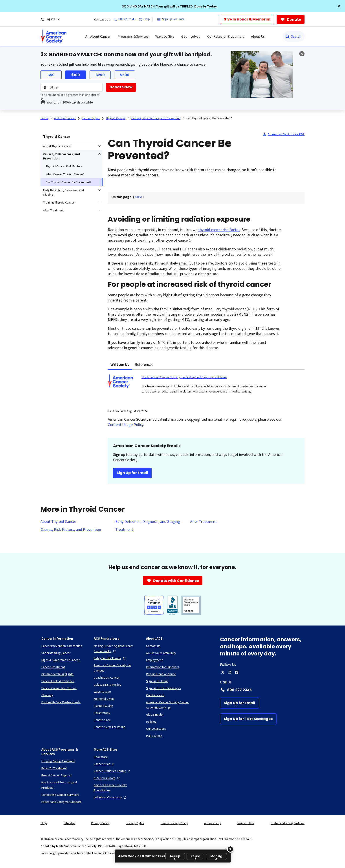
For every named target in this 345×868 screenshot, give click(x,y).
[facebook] (237, 672)
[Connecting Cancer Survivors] (60, 795)
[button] (339, 6)
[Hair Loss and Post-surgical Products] (64, 785)
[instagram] (230, 672)
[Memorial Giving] (104, 699)
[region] (173, 856)
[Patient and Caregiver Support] (61, 802)
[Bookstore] (101, 757)
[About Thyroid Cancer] (58, 522)
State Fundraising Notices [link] (288, 823)
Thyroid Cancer (57, 136)
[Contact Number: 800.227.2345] (262, 690)
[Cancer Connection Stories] (59, 688)
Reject (195, 857)
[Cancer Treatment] (53, 667)
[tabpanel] (206, 387)
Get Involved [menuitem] (191, 36)
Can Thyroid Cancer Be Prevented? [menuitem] (69, 182)
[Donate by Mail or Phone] (110, 727)
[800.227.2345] (125, 19)
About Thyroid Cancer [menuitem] (57, 146)
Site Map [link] (69, 823)
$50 (51, 75)
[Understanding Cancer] (56, 653)
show (138, 197)
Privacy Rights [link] (135, 823)
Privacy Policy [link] (100, 823)
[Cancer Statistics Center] (112, 771)
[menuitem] (54, 36)
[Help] (145, 19)
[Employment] (154, 660)
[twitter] (223, 672)
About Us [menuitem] (258, 36)
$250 (100, 75)
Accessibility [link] (213, 823)
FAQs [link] (44, 823)
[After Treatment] (203, 522)
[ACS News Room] (107, 778)
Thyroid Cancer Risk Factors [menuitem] (64, 166)
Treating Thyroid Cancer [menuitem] (59, 202)
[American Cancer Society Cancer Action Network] (169, 705)
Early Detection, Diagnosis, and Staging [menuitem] (63, 192)
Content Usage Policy (126, 425)
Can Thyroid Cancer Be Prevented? (209, 118)
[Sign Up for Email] (239, 703)
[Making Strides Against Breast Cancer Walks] (116, 648)
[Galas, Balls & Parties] (107, 685)
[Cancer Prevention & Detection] (62, 646)
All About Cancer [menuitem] (98, 36)
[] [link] (138, 197)
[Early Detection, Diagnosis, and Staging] (148, 522)
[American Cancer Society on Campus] (116, 668)
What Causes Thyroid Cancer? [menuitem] (65, 174)
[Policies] (151, 722)
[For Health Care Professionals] (61, 702)
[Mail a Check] (154, 736)
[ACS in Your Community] (161, 653)
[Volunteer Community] (110, 797)
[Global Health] (155, 714)
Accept (175, 857)
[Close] (230, 849)
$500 (125, 75)
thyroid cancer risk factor (219, 230)
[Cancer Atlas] (105, 764)
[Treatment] (124, 529)
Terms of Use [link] (246, 823)
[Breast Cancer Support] (56, 775)
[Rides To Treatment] (54, 768)
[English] (53, 19)
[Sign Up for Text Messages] (248, 719)
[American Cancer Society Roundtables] (116, 788)
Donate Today (206, 6)
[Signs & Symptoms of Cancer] (61, 660)
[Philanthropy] (102, 713)
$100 (76, 75)
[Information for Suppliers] (163, 667)
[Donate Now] (121, 87)
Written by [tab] (120, 364)
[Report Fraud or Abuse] (161, 674)
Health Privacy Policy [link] (174, 823)
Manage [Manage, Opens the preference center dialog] (216, 857)
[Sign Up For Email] (172, 19)
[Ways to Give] (102, 692)
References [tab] (144, 364)
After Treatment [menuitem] (53, 210)
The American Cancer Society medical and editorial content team (184, 377)
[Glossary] (47, 695)
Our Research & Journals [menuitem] (226, 36)
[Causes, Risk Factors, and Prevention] (71, 529)
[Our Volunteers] (156, 729)
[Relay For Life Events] (110, 658)
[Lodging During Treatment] (58, 761)
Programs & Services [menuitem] (133, 36)
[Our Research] (155, 695)
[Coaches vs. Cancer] (107, 677)
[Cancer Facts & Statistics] (58, 681)
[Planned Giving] (103, 706)
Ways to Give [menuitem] (165, 36)
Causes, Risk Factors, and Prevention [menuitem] (61, 156)
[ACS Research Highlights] (57, 674)
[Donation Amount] (72, 87)
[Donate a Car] (102, 720)
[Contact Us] (153, 646)
